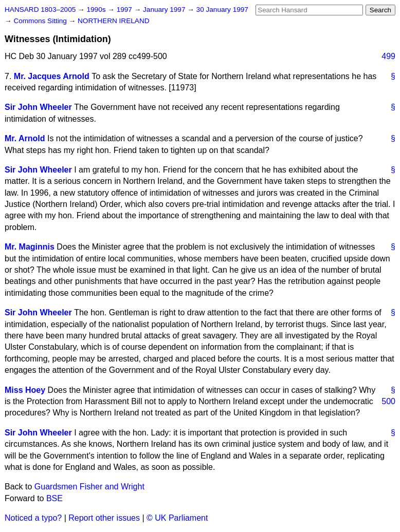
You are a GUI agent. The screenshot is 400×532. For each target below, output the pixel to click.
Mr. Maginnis (30, 247)
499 (388, 56)
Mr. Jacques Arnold (52, 76)
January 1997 (165, 9)
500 (388, 401)
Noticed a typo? (33, 518)
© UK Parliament (177, 518)
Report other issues (104, 518)
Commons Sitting (41, 21)
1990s (97, 9)
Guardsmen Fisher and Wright (89, 487)
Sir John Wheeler (38, 107)
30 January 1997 (222, 9)
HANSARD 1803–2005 (40, 9)
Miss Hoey (25, 390)
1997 (125, 9)
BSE (54, 498)
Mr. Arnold (25, 138)
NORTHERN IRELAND (113, 21)
